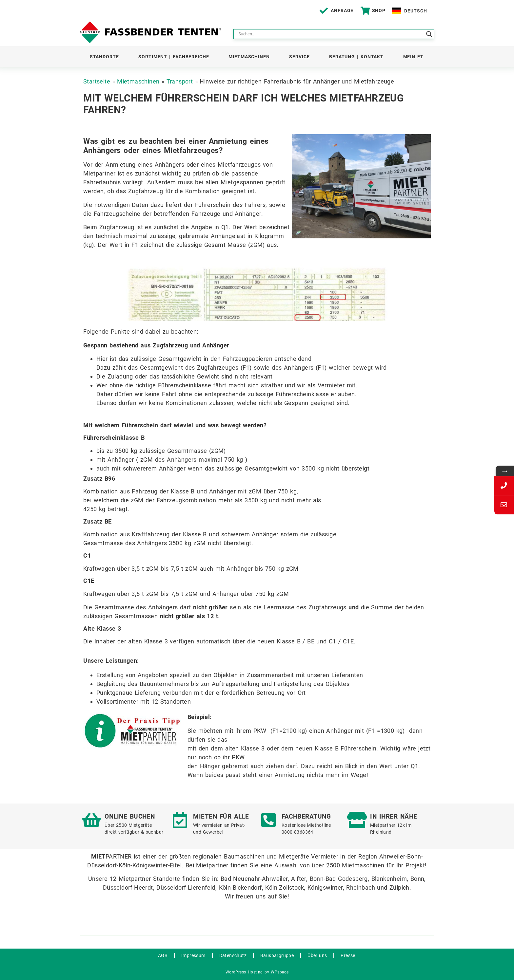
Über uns (317, 955)
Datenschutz (233, 955)
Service (299, 57)
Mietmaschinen (249, 57)
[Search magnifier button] (429, 34)
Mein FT (413, 57)
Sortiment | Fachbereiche (174, 57)
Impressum (193, 955)
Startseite (97, 81)
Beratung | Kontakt (356, 57)
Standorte (104, 57)
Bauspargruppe (277, 955)
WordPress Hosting (244, 972)
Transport (180, 81)
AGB (163, 955)
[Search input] (331, 34)
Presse (348, 955)
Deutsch (415, 11)
